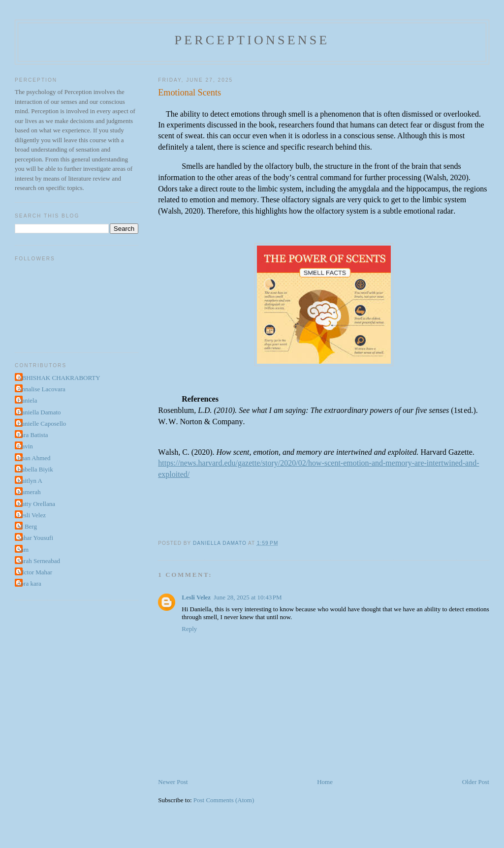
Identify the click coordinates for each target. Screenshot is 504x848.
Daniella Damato (39, 412)
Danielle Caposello (42, 424)
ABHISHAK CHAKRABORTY (59, 378)
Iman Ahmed (34, 458)
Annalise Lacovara (41, 389)
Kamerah (29, 492)
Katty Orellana (36, 504)
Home (325, 782)
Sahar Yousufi (35, 538)
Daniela (27, 400)
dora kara (29, 583)
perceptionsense (252, 40)
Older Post (476, 782)
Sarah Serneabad (39, 561)
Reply (189, 629)
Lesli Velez (196, 597)
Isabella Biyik (35, 469)
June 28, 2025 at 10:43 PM (248, 597)
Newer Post (173, 782)
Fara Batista (32, 435)
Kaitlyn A (30, 481)
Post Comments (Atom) (224, 800)
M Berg (27, 526)
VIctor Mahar (35, 572)
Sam (23, 550)
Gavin (25, 446)
